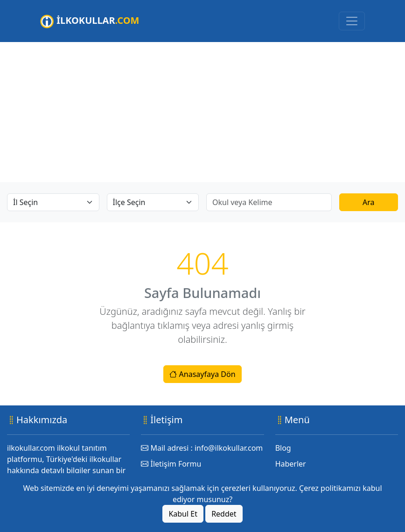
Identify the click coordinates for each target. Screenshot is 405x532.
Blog (283, 448)
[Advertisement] (202, 112)
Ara (369, 202)
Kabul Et (183, 514)
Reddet (224, 514)
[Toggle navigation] (352, 21)
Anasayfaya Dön (202, 374)
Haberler (291, 464)
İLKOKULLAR (90, 21)
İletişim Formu (171, 464)
